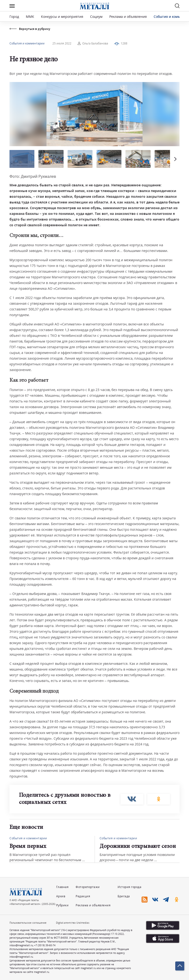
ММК (30, 17)
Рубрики (62, 905)
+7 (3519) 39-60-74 (45, 945)
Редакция (83, 896)
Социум (96, 17)
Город (14, 17)
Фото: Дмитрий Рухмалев (33, 176)
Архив (61, 896)
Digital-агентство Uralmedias (73, 923)
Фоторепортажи (88, 887)
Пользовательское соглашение (28, 923)
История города (129, 887)
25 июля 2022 (62, 43)
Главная (62, 887)
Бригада (124, 896)
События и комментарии (27, 43)
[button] (175, 159)
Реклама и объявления (128, 17)
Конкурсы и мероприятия (63, 17)
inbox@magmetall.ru (21, 945)
